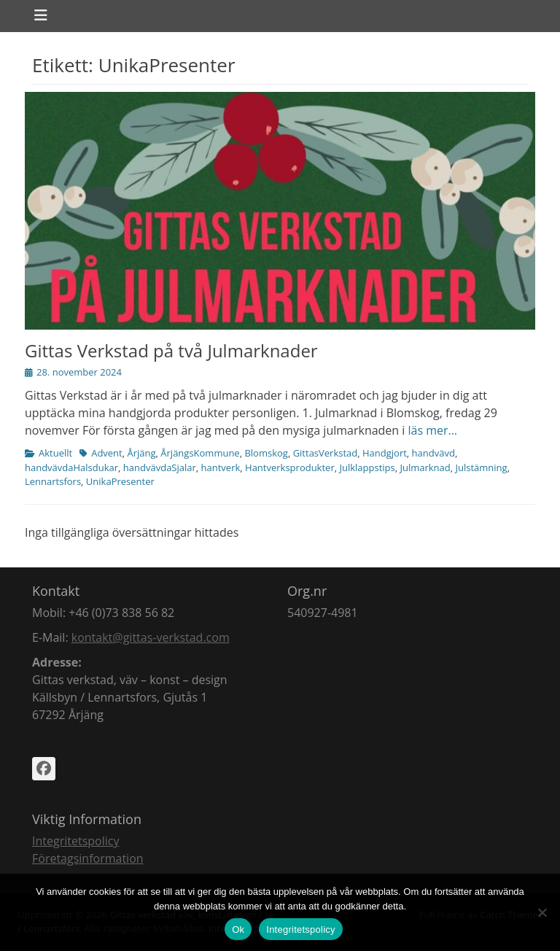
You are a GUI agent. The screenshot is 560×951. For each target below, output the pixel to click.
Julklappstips (367, 467)
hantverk (221, 467)
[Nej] (542, 912)
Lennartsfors (53, 481)
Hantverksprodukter (290, 467)
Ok (238, 929)
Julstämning (482, 467)
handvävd (433, 453)
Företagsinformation (88, 858)
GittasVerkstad (326, 453)
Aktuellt (55, 453)
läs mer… (433, 430)
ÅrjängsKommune (200, 453)
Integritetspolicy (75, 841)
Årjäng (141, 453)
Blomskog (266, 453)
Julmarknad (425, 467)
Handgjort (385, 453)
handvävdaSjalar (160, 467)
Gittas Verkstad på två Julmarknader (171, 350)
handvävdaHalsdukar (71, 467)
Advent (107, 453)
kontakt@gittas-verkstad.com (151, 637)
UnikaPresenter (120, 481)
